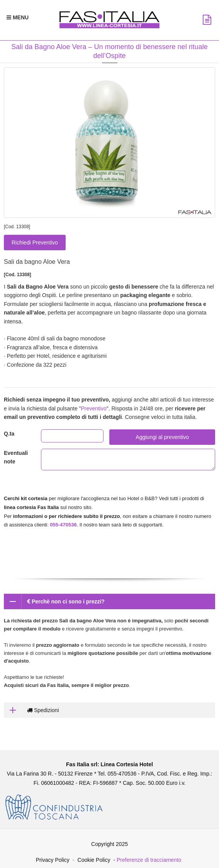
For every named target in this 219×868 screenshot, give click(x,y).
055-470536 (63, 525)
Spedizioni (31, 710)
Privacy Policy (53, 860)
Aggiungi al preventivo (162, 437)
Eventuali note (16, 457)
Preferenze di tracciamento (149, 860)
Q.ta (9, 434)
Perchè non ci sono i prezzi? (54, 601)
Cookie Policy (94, 860)
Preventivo (94, 408)
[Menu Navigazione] (18, 17)
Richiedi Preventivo (35, 243)
